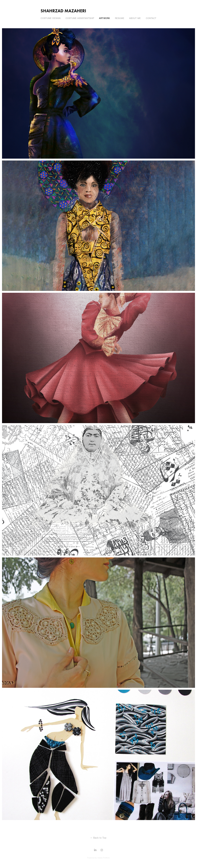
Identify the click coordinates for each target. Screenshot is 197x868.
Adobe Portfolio (104, 858)
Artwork (104, 18)
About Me (135, 18)
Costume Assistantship (80, 18)
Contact (151, 18)
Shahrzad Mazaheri (63, 11)
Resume (120, 18)
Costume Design (51, 18)
